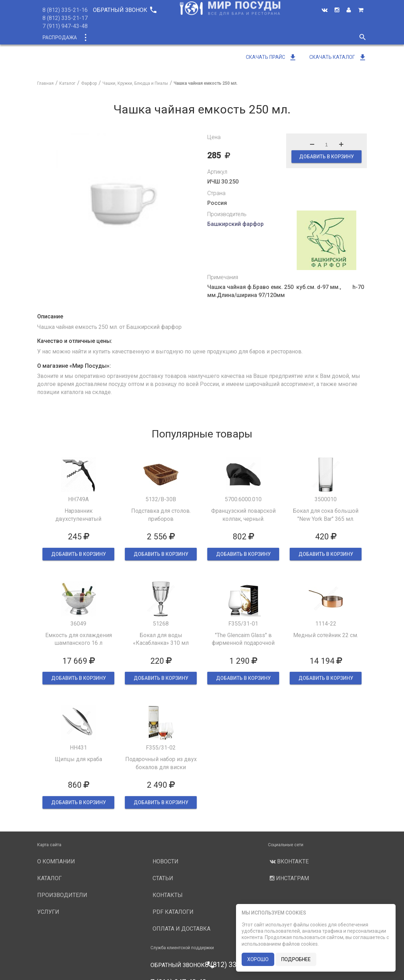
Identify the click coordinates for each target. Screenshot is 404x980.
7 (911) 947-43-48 (65, 26)
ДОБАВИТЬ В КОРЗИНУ (326, 157)
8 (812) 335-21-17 (65, 18)
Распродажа (60, 37)
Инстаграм (288, 878)
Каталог (98, 37)
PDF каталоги (173, 912)
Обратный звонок (124, 10)
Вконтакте (288, 861)
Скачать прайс (271, 57)
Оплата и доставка (181, 929)
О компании (170, 37)
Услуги (260, 37)
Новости (292, 37)
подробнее (296, 959)
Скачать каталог (338, 57)
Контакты (168, 895)
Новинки (131, 37)
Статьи (163, 878)
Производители (218, 37)
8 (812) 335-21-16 (65, 10)
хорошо (258, 959)
